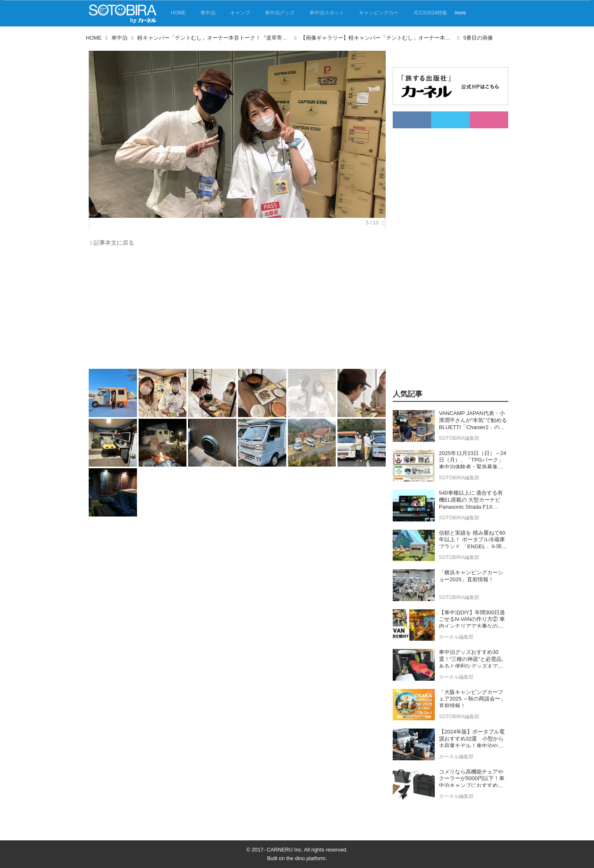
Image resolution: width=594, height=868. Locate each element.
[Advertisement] (235, 310)
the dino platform (306, 858)
